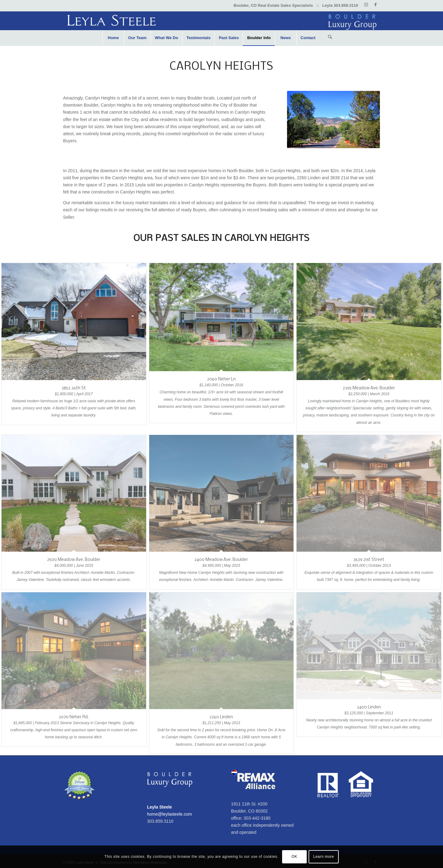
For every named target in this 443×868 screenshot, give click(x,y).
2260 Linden (221, 717)
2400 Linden (369, 707)
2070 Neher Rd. (74, 717)
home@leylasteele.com (170, 814)
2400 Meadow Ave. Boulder (221, 560)
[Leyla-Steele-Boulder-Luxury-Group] (221, 21)
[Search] (330, 38)
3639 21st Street (369, 560)
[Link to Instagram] (366, 5)
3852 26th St (74, 388)
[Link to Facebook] (375, 5)
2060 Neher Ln (221, 379)
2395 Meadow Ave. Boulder (369, 388)
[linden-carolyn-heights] (333, 120)
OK (295, 857)
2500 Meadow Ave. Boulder (74, 560)
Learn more (323, 857)
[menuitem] (113, 38)
